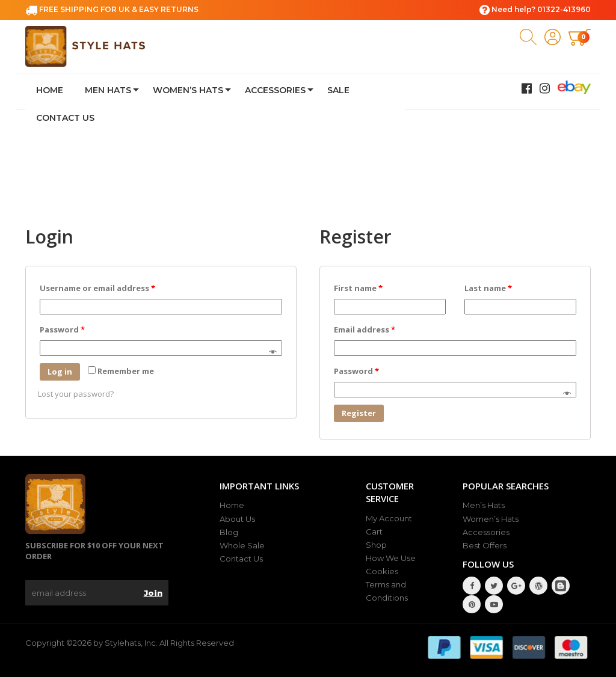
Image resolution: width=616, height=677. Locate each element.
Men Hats (108, 90)
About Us (237, 519)
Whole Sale (242, 545)
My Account (389, 518)
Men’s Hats (484, 505)
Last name (488, 288)
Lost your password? (76, 394)
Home (50, 90)
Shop (376, 545)
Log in (60, 372)
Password (62, 329)
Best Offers (485, 545)
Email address (365, 329)
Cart (374, 531)
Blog (229, 532)
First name (358, 288)
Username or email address (97, 288)
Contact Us (65, 118)
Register (359, 413)
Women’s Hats (188, 90)
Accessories (275, 90)
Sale (338, 90)
